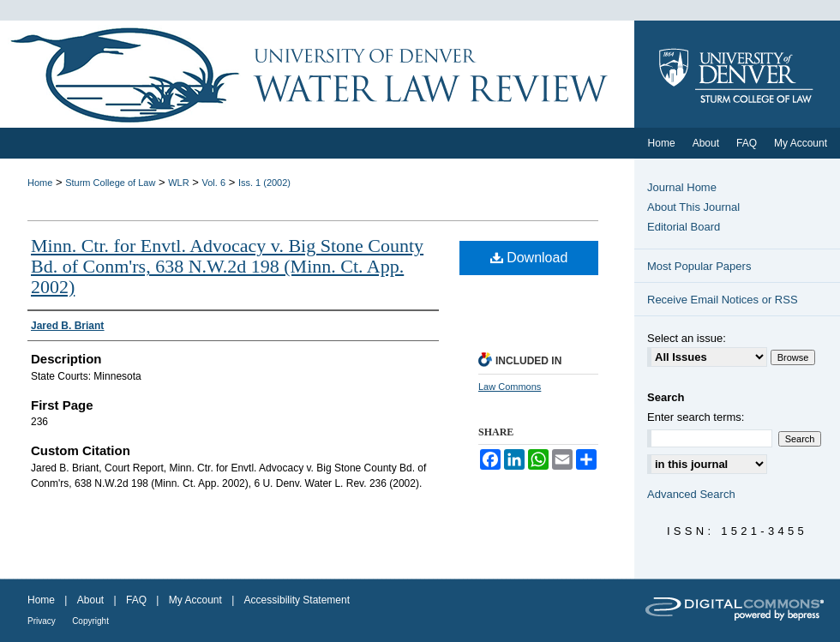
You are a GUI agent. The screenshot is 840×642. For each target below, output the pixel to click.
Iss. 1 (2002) (264, 183)
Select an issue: (687, 338)
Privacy (42, 621)
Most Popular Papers (699, 266)
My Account (195, 600)
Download (529, 258)
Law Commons (510, 387)
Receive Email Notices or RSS (723, 300)
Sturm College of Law (110, 183)
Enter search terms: (696, 417)
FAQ (136, 600)
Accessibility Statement (297, 600)
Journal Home (682, 187)
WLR (178, 183)
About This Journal (693, 207)
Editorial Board (684, 227)
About (90, 600)
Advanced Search (691, 494)
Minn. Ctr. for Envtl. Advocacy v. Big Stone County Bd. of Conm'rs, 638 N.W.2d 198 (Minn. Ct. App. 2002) (227, 266)
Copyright (90, 621)
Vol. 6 (214, 183)
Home (40, 183)
